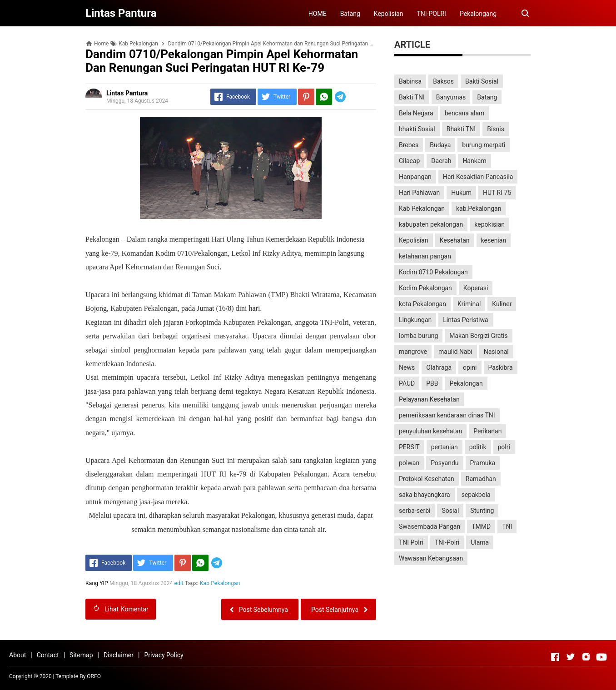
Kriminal (469, 304)
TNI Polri (411, 542)
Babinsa (410, 81)
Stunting (482, 511)
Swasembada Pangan (430, 526)
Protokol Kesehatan (427, 479)
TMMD (481, 526)
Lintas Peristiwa (465, 320)
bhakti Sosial (417, 129)
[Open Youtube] (601, 657)
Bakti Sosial (482, 81)
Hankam (474, 161)
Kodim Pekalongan (425, 288)
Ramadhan (481, 479)
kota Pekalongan (422, 304)
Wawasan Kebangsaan (431, 558)
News (407, 367)
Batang (350, 14)
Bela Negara (416, 113)
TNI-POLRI (431, 14)
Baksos (443, 81)
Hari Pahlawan (419, 193)
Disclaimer (119, 655)
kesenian (494, 240)
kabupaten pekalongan (431, 224)
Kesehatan (455, 240)
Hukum (461, 193)
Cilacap (409, 161)
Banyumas (451, 97)
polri (504, 447)
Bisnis (496, 129)
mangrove (413, 352)
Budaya (440, 145)
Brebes (409, 145)
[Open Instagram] (586, 657)
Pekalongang (478, 14)
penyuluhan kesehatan (430, 431)
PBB (432, 383)
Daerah (441, 161)
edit (179, 583)
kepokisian (489, 224)
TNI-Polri (447, 542)
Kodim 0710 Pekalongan (433, 272)
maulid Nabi (455, 352)
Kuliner (502, 304)
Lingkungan (415, 320)
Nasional (496, 352)
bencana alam (465, 113)
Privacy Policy (164, 655)
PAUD (407, 383)
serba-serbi (415, 511)
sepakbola (476, 495)
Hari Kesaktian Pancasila (478, 177)
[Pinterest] (306, 97)
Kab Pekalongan (220, 583)
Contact (48, 655)
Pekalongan (466, 383)
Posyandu (445, 463)
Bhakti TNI (461, 129)
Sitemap (81, 655)
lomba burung (418, 336)
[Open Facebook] (555, 657)
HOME (318, 14)
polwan (409, 463)
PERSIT (409, 447)
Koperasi (476, 288)
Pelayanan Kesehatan (429, 399)
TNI (507, 526)
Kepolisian (389, 14)
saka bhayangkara (425, 495)
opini (470, 367)
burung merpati (484, 145)
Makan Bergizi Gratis (478, 336)
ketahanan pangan (425, 256)
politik (478, 447)
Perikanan (487, 431)
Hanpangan (415, 177)
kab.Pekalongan (479, 208)
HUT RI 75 (497, 193)
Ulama (480, 542)
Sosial (450, 511)
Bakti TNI (412, 97)
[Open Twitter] (571, 657)
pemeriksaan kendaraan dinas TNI (447, 415)
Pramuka (483, 463)
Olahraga (439, 367)
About (17, 655)
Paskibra (501, 367)
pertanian (445, 447)
